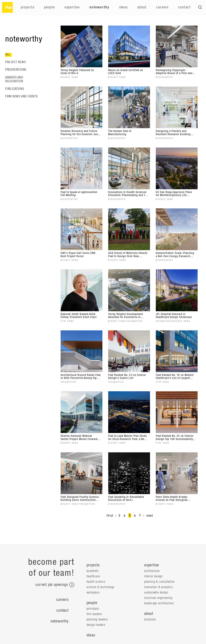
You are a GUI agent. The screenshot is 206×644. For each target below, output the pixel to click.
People (49, 7)
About (142, 7)
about (149, 614)
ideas (91, 635)
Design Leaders (96, 625)
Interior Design (153, 576)
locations (150, 619)
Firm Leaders (94, 614)
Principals (93, 609)
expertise (152, 565)
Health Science (96, 582)
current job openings (55, 585)
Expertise (72, 7)
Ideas (123, 7)
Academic (93, 571)
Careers (162, 7)
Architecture (152, 571)
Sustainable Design (156, 592)
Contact (184, 7)
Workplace (93, 592)
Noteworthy (99, 7)
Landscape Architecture (159, 603)
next (150, 515)
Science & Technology (100, 587)
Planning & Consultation (159, 582)
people (92, 603)
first (110, 515)
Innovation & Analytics (158, 587)
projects (93, 565)
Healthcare (93, 576)
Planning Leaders (97, 619)
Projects (27, 7)
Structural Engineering (158, 598)
